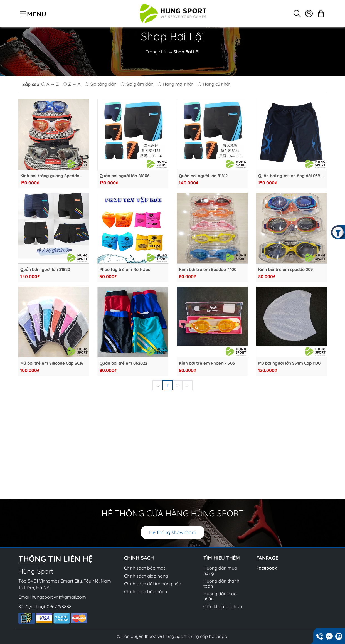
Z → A (72, 84)
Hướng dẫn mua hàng (220, 571)
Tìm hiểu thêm (222, 558)
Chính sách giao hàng (146, 576)
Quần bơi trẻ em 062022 (123, 363)
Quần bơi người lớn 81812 (203, 176)
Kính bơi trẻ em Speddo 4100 (208, 270)
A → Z (50, 84)
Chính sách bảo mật (145, 568)
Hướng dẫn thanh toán (221, 583)
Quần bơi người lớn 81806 (125, 176)
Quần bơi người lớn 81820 (45, 270)
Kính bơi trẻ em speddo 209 (285, 270)
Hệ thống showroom (173, 532)
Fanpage (267, 558)
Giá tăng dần (101, 84)
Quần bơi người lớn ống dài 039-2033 (290, 176)
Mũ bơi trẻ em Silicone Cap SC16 (52, 363)
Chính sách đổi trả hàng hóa (153, 584)
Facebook (267, 568)
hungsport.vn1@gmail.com (59, 597)
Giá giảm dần (137, 84)
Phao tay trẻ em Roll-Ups (125, 270)
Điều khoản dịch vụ (223, 606)
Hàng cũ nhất (214, 84)
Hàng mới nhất (176, 84)
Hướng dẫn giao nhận (220, 596)
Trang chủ (156, 52)
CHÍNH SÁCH (139, 558)
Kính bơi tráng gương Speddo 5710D (50, 176)
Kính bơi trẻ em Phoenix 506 (207, 363)
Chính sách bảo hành (146, 591)
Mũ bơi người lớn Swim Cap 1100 (289, 363)
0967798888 (59, 606)
